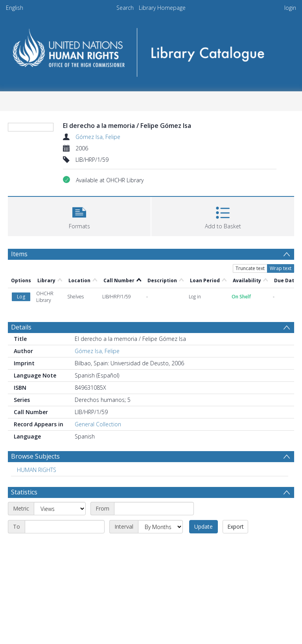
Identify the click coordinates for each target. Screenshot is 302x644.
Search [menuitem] (125, 8)
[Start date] (154, 509)
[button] (79, 216)
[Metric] (60, 509)
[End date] (65, 527)
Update (203, 526)
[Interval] (160, 527)
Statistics (24, 492)
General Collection (98, 424)
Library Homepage (162, 8)
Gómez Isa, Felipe (98, 137)
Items (19, 254)
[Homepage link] (151, 50)
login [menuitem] (290, 8)
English (15, 8)
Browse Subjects (35, 456)
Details (21, 327)
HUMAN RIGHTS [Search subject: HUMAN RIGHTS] (37, 470)
